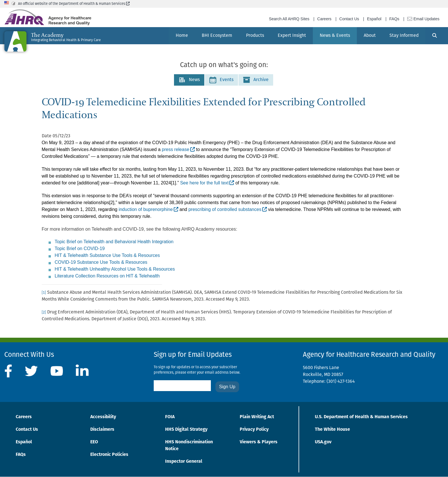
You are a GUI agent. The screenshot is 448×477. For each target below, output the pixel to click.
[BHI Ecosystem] (217, 36)
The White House (332, 430)
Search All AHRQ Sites (289, 19)
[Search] (435, 36)
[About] (370, 36)
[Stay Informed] (404, 36)
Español (374, 19)
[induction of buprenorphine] (148, 210)
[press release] (178, 150)
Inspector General (184, 462)
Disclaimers (102, 430)
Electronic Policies (109, 455)
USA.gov (323, 442)
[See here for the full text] (207, 183)
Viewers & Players (259, 442)
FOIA (170, 417)
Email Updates (423, 19)
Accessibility (103, 417)
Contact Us (349, 19)
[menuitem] (182, 36)
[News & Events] (335, 36)
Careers (324, 19)
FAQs (394, 19)
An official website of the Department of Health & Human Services (74, 4)
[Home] (182, 36)
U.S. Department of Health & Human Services (361, 417)
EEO (94, 442)
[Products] (255, 36)
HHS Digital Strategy (186, 430)
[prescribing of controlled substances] (227, 210)
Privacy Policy (254, 430)
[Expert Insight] (292, 36)
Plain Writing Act (257, 417)
